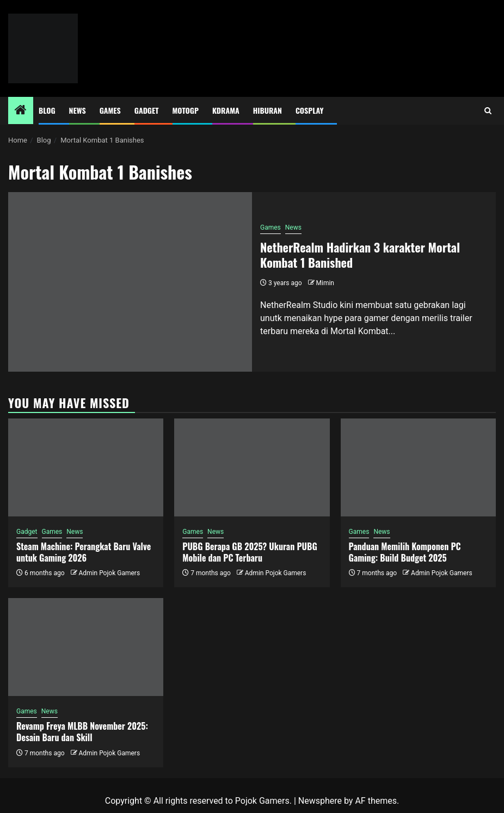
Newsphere (320, 801)
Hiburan (268, 110)
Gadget (147, 110)
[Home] (21, 111)
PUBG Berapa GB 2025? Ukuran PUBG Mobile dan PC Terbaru (250, 552)
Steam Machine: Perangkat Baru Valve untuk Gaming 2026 (84, 552)
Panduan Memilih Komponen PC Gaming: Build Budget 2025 (405, 552)
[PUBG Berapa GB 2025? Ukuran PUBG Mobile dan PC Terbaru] (252, 467)
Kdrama (226, 110)
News (78, 110)
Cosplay (309, 110)
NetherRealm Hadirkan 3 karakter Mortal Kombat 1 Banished (360, 255)
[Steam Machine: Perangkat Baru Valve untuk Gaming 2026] (86, 467)
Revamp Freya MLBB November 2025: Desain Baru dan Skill (82, 732)
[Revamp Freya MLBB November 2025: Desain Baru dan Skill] (86, 647)
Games (110, 110)
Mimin (325, 283)
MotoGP (186, 110)
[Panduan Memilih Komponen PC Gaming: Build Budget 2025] (418, 467)
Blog (47, 110)
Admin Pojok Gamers (109, 573)
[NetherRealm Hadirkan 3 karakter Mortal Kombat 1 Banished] (130, 282)
